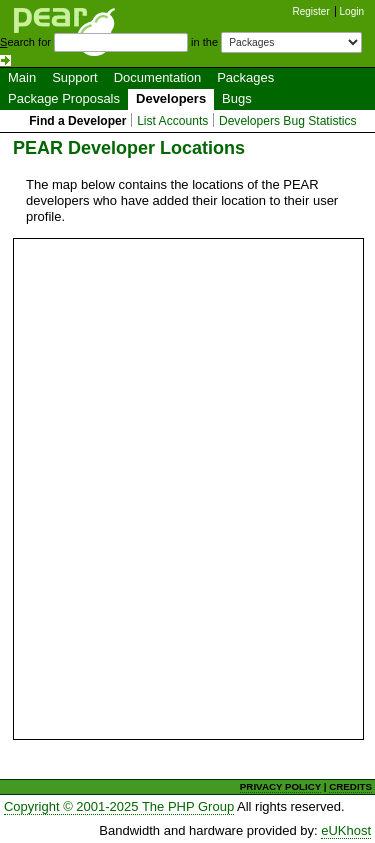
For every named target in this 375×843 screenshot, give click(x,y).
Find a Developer (77, 121)
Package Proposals (64, 98)
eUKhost (346, 830)
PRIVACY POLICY (280, 786)
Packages (245, 77)
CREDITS (350, 786)
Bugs (237, 98)
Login (352, 11)
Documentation (157, 77)
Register (311, 11)
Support (75, 77)
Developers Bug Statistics (288, 121)
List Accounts (172, 121)
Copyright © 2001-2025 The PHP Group (119, 806)
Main (22, 77)
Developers (171, 98)
